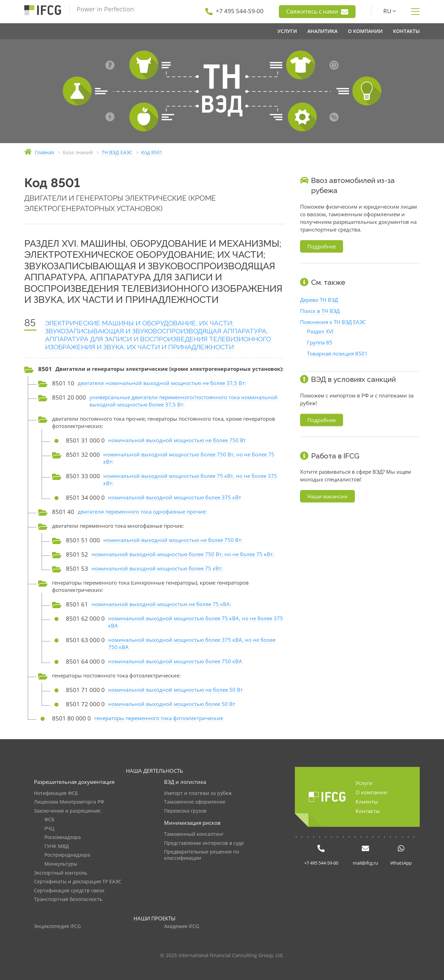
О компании (371, 792)
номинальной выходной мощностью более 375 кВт (175, 497)
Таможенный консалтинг (194, 834)
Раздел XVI (320, 331)
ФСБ (49, 820)
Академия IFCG (182, 926)
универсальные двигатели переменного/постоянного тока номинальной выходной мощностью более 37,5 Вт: (183, 401)
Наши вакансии (327, 496)
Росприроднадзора (67, 855)
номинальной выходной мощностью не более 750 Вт (177, 440)
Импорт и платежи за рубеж (198, 793)
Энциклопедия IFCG (57, 926)
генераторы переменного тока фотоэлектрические (159, 718)
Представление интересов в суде (204, 843)
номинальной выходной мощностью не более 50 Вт (176, 690)
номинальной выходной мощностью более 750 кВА (175, 661)
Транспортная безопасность (68, 899)
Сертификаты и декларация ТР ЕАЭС (78, 882)
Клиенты (367, 802)
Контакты (368, 811)
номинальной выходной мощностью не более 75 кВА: (161, 604)
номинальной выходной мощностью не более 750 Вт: (173, 540)
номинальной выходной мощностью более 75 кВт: (157, 568)
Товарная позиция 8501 (337, 353)
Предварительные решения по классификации (202, 855)
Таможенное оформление (195, 802)
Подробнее (322, 246)
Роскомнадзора (63, 837)
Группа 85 (320, 342)
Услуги (364, 783)
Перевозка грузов (185, 811)
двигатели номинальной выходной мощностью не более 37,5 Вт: (162, 383)
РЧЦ (49, 829)
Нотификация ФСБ (56, 793)
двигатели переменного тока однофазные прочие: (142, 511)
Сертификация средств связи (69, 891)
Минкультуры (61, 864)
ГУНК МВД (57, 846)
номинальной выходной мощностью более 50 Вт (172, 704)
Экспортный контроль (61, 873)
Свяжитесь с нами (317, 11)
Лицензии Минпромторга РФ (69, 802)
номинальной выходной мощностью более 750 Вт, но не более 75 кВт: (183, 554)
